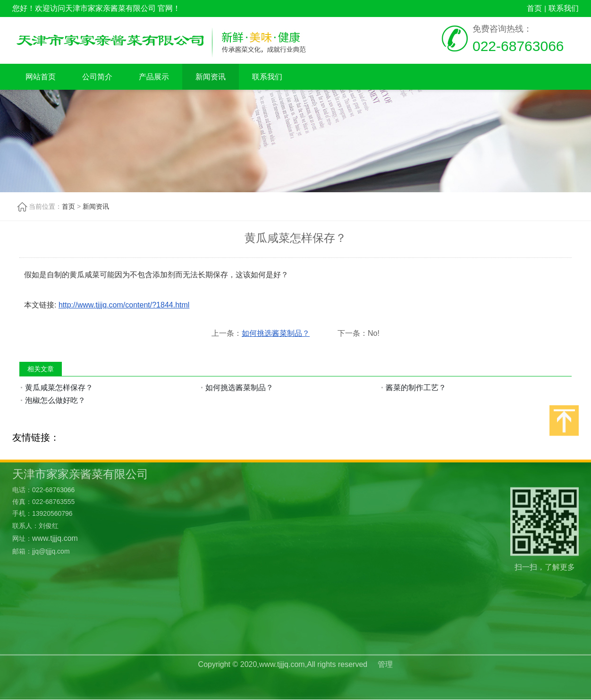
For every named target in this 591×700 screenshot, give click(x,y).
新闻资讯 (211, 77)
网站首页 (41, 77)
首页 (534, 8)
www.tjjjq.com (55, 500)
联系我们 (564, 8)
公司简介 (97, 77)
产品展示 (154, 77)
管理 (385, 655)
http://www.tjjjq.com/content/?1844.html (124, 305)
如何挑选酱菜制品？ (276, 333)
